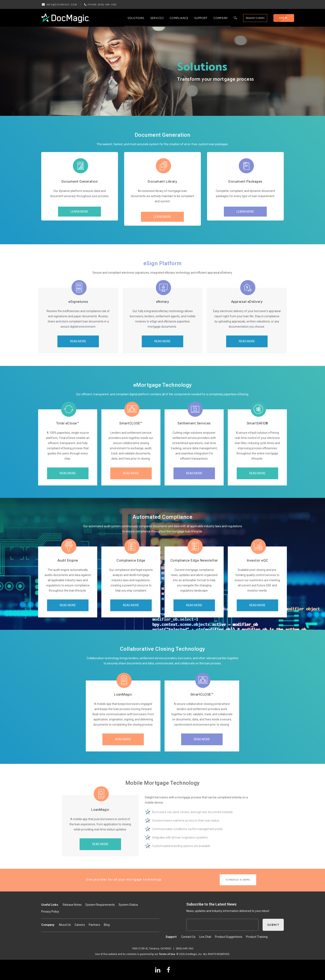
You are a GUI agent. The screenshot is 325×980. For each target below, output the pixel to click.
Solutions (136, 18)
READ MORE (78, 341)
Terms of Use (167, 954)
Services (157, 18)
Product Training (257, 937)
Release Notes (72, 905)
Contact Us (188, 937)
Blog (107, 925)
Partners (94, 925)
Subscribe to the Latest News (211, 904)
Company (221, 18)
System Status (128, 905)
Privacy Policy (50, 912)
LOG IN (283, 18)
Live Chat (205, 937)
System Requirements (100, 905)
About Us (65, 925)
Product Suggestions (229, 937)
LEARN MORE (79, 212)
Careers (80, 925)
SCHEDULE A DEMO (238, 880)
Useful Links (50, 905)
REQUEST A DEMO (255, 18)
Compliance (179, 18)
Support (201, 18)
